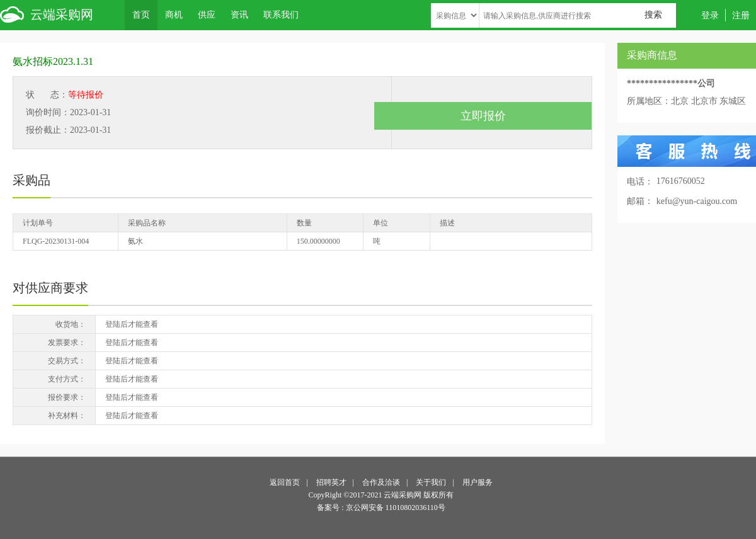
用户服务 (478, 482)
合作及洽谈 (381, 482)
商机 (174, 14)
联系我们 (281, 14)
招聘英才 (331, 482)
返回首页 (285, 482)
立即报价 (483, 116)
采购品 (31, 180)
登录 (710, 15)
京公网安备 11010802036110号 (396, 508)
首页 (141, 14)
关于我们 (431, 482)
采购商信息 (652, 55)
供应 (207, 14)
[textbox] (578, 15)
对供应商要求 (50, 288)
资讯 (239, 14)
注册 (741, 15)
